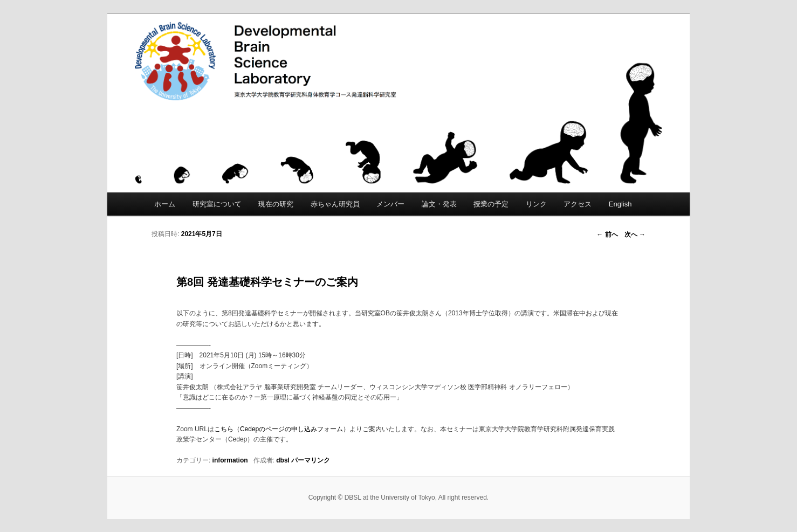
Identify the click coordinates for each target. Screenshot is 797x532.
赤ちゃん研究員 (335, 204)
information (230, 460)
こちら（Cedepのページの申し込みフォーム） (282, 429)
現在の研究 (276, 204)
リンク (536, 204)
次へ (635, 234)
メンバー (390, 204)
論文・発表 (439, 204)
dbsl (283, 460)
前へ (607, 234)
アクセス (578, 204)
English (620, 204)
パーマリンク (311, 460)
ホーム (165, 204)
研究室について (217, 204)
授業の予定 (491, 204)
